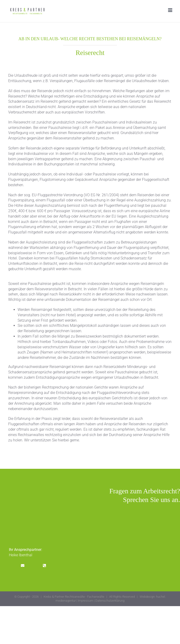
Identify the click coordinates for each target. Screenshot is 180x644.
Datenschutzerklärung (110, 601)
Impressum (86, 601)
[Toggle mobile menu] (171, 10)
